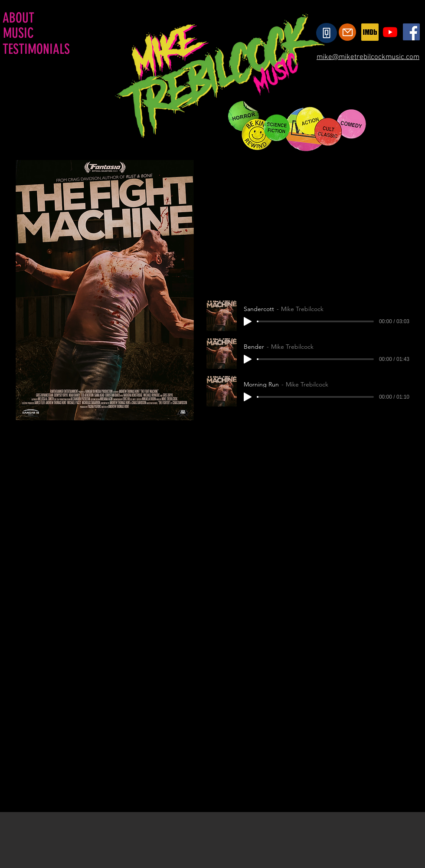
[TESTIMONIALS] (37, 49)
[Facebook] (411, 32)
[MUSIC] (19, 33)
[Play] (248, 321)
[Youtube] (390, 32)
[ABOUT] (19, 18)
